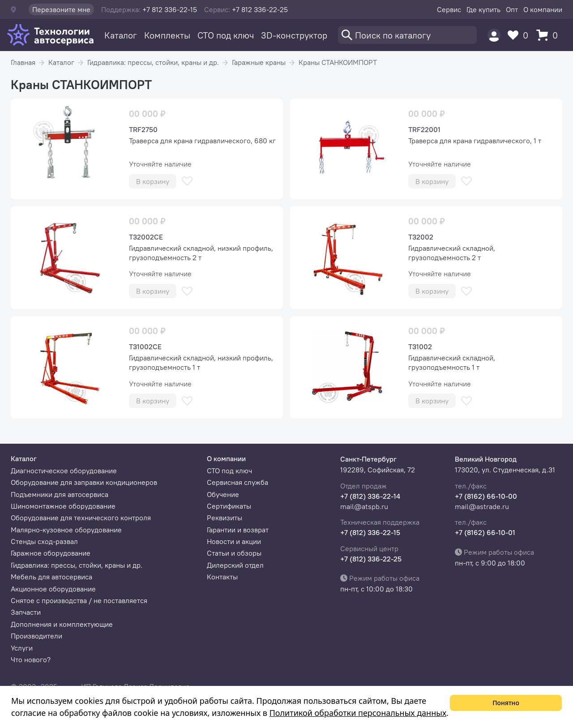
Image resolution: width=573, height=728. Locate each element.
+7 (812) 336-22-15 (370, 532)
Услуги (22, 648)
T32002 (421, 237)
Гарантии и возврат (238, 530)
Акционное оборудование (53, 589)
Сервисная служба (237, 482)
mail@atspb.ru (364, 506)
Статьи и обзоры (234, 553)
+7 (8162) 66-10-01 (485, 532)
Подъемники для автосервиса (60, 494)
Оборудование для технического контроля (81, 518)
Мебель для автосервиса (51, 577)
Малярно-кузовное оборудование (66, 530)
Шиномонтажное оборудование (63, 506)
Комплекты (167, 35)
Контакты (222, 577)
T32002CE (146, 237)
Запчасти (26, 612)
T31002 (420, 347)
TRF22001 (424, 129)
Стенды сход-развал (44, 541)
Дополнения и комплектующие (62, 624)
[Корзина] (549, 35)
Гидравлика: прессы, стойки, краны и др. (153, 62)
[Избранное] (520, 35)
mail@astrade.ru (482, 506)
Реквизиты (224, 518)
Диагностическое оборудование (64, 471)
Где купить (483, 9)
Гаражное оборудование (51, 553)
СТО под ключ (226, 35)
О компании (543, 9)
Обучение (223, 494)
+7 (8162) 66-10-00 (486, 496)
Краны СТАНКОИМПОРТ (338, 62)
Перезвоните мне (61, 9)
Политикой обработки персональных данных (358, 713)
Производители (36, 636)
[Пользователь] (494, 35)
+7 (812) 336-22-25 (371, 559)
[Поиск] (407, 35)
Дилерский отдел (235, 565)
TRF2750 (143, 129)
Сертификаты (229, 506)
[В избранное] (187, 181)
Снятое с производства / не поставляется (79, 600)
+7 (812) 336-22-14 (370, 496)
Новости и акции (234, 541)
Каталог (121, 35)
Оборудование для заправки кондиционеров (84, 482)
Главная (23, 62)
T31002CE (145, 347)
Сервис (449, 9)
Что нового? (31, 659)
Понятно (506, 703)
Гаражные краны (259, 62)
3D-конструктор (294, 35)
